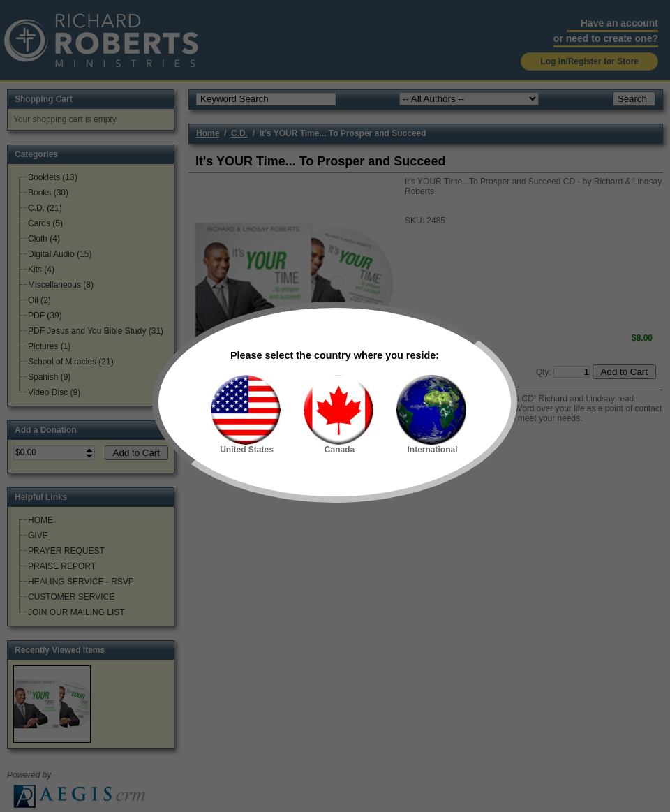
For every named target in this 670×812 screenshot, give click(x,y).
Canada (338, 415)
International (431, 415)
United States (246, 415)
